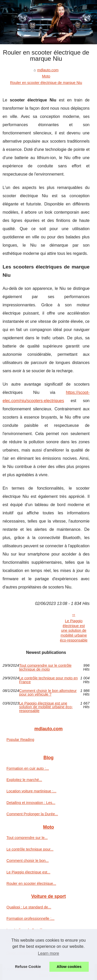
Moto (46, 76)
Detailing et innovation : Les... (31, 803)
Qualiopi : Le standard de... (29, 907)
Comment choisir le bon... (28, 861)
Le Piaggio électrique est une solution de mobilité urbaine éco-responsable (74, 631)
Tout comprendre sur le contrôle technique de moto (45, 667)
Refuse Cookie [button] (28, 967)
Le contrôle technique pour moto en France (48, 680)
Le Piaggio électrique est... (28, 872)
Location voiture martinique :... (31, 791)
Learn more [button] (49, 953)
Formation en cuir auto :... (28, 768)
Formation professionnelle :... (31, 918)
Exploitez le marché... (24, 780)
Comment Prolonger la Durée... (32, 814)
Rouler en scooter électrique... (31, 883)
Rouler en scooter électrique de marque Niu (46, 83)
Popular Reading (20, 740)
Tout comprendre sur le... (27, 838)
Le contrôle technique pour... (30, 849)
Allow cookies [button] (69, 967)
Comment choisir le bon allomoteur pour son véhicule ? (48, 693)
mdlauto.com (48, 70)
